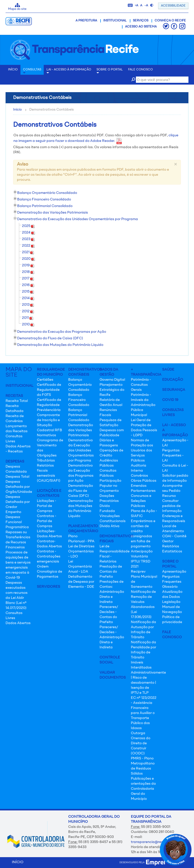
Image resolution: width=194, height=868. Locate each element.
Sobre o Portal (110, 71)
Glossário (170, 587)
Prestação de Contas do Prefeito (111, 572)
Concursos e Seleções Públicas (141, 501)
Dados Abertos (18, 623)
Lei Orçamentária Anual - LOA (80, 567)
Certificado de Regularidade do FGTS (49, 390)
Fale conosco (140, 70)
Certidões (45, 380)
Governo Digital (112, 380)
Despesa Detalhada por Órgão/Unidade (19, 487)
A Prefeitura (86, 21)
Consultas (32, 71)
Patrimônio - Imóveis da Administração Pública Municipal (143, 405)
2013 (28, 305)
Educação (173, 380)
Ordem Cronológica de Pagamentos (50, 572)
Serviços (141, 21)
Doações (107, 496)
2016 (28, 285)
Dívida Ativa (110, 526)
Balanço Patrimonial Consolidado (79, 415)
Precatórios (109, 501)
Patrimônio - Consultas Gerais (141, 385)
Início (17, 110)
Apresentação (174, 572)
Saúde (168, 370)
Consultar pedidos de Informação (172, 506)
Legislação (171, 602)
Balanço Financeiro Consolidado (79, 400)
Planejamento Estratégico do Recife (112, 390)
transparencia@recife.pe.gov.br (157, 842)
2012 (28, 311)
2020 (28, 259)
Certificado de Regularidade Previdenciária (49, 405)
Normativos (46, 435)
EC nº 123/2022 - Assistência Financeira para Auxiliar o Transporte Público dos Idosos (144, 713)
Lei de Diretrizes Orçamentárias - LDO (81, 551)
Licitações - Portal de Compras (47, 506)
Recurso (169, 496)
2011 (28, 318)
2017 (28, 278)
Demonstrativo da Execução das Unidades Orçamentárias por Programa (81, 450)
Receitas (14, 396)
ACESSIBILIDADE (173, 6)
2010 (28, 324)
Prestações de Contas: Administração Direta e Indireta (112, 592)
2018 (28, 272)
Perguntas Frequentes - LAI (173, 455)
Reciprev (138, 572)
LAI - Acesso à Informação (69, 71)
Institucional (115, 21)
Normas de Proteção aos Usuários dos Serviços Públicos (142, 450)
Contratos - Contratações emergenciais (49, 556)
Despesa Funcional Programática (17, 522)
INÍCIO (13, 70)
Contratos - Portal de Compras (47, 521)
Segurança (174, 390)
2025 (28, 226)
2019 (28, 265)
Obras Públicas (144, 481)
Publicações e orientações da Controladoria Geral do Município (143, 789)
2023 (28, 239)
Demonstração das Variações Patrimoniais (81, 430)
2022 (28, 246)
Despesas (15, 462)
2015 (28, 292)
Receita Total (17, 401)
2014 (28, 298)
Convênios (139, 476)
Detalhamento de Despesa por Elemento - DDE (81, 582)
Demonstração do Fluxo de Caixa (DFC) (81, 491)
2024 (28, 233)
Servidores (48, 587)
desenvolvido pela (142, 863)
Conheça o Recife (170, 21)
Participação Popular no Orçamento (110, 486)
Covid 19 (170, 400)
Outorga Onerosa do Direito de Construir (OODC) (141, 743)
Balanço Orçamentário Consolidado (80, 385)
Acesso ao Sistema (141, 27)
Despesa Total (17, 477)
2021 (28, 252)
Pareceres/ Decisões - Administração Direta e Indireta (112, 637)
